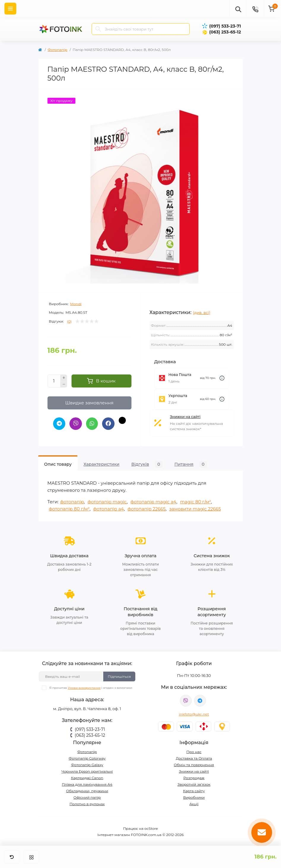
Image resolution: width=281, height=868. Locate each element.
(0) (69, 321)
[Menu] (10, 9)
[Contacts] (255, 9)
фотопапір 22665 (147, 508)
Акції (194, 803)
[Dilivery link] (222, 378)
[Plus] (64, 378)
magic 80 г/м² (196, 501)
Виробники (194, 796)
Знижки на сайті (185, 417)
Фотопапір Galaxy (87, 764)
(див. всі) (202, 313)
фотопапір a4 (109, 508)
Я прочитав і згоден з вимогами (91, 687)
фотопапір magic (107, 501)
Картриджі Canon (87, 777)
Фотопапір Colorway (87, 757)
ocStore (151, 828)
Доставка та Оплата (194, 757)
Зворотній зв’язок (194, 783)
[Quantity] (54, 381)
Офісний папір (87, 796)
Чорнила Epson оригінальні (87, 770)
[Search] (98, 29)
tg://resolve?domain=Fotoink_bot (200, 700)
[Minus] (64, 385)
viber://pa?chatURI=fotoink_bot (186, 700)
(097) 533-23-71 (225, 26)
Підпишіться (119, 675)
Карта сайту (194, 790)
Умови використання (84, 687)
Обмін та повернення (194, 764)
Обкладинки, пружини (87, 790)
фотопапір (72, 501)
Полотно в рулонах (87, 803)
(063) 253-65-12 (225, 32)
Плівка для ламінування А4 (87, 783)
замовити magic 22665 (195, 508)
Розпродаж (194, 777)
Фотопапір (58, 50)
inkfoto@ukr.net (194, 713)
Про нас (194, 751)
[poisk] (238, 9)
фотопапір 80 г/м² (69, 508)
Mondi (76, 304)
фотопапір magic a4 (153, 501)
